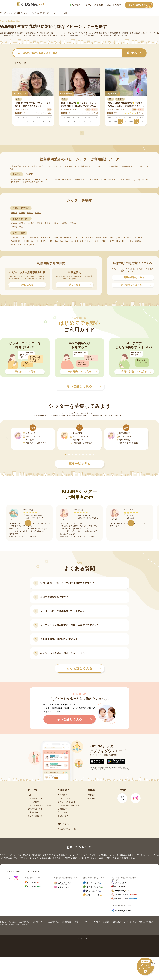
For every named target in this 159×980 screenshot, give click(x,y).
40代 (131, 241)
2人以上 (119, 238)
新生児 (97, 241)
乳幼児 (105, 241)
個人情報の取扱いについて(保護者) (60, 922)
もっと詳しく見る (84, 668)
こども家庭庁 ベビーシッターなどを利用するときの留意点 (133, 922)
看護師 (98, 238)
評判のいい (16, 245)
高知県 (38, 213)
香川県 (22, 213)
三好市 (73, 223)
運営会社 (3, 922)
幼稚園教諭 (34, 238)
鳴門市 (22, 223)
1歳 (56, 241)
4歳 (72, 241)
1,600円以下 (17, 241)
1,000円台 (138, 238)
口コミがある (29, 245)
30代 (124, 241)
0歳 (51, 241)
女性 (111, 238)
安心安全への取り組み (95, 5)
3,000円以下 (42, 241)
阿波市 (57, 223)
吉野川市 (49, 223)
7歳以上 (89, 241)
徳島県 (14, 213)
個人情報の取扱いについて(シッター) (32, 922)
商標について (26, 925)
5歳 (77, 241)
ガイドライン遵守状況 (102, 922)
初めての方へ (76, 5)
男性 (105, 238)
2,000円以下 (29, 241)
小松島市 (31, 223)
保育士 (24, 238)
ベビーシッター (61, 33)
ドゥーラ (89, 238)
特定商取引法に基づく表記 (9, 925)
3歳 (67, 241)
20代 (118, 241)
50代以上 (139, 241)
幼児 (112, 241)
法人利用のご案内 (114, 5)
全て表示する (17, 227)
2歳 (61, 241)
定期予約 (15, 238)
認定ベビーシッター (49, 238)
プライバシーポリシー (83, 922)
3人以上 (128, 238)
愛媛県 (30, 213)
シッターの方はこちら (141, 5)
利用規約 (12, 922)
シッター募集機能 (96, 415)
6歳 (82, 241)
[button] (66, 455)
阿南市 (40, 223)
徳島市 (14, 223)
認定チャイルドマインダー (72, 238)
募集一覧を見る (85, 464)
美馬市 (65, 223)
